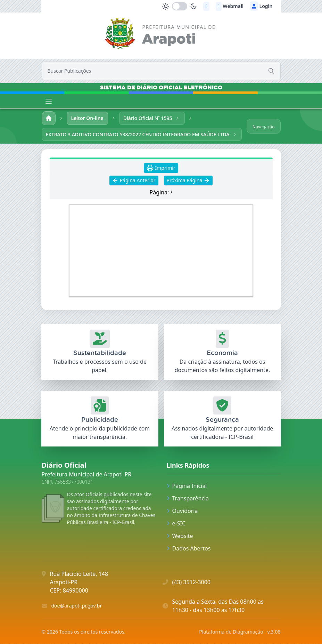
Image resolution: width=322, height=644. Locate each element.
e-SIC (176, 524)
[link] (161, 35)
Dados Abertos (189, 549)
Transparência (188, 499)
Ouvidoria (182, 511)
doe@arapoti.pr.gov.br (77, 606)
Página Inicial (187, 486)
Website (180, 536)
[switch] (180, 6)
